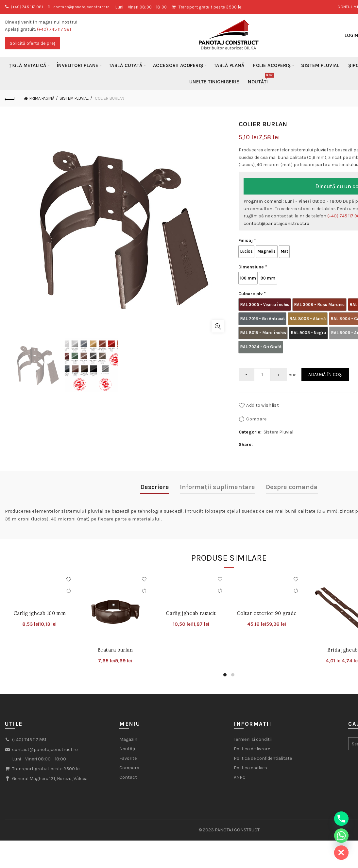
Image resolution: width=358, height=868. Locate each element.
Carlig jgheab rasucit (191, 599)
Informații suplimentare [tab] (217, 473)
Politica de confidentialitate (263, 744)
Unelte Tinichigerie (214, 82)
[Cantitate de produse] (262, 361)
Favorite (128, 744)
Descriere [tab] (155, 473)
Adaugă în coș (325, 360)
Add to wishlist (263, 391)
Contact (128, 763)
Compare (256, 405)
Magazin (128, 725)
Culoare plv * (252, 289)
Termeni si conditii (253, 725)
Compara (129, 754)
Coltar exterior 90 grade (267, 599)
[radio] (247, 250)
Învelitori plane (78, 65)
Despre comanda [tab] (292, 473)
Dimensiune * (253, 265)
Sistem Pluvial (320, 65)
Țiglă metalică (28, 65)
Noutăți (260, 79)
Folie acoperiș (272, 65)
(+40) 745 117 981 (28, 7)
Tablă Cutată (126, 65)
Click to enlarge (218, 326)
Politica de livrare (252, 735)
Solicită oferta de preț (33, 43)
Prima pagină (42, 98)
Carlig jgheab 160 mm (40, 599)
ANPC (240, 763)
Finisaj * (247, 240)
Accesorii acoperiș (178, 65)
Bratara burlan (115, 635)
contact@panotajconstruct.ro (87, 7)
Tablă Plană (229, 65)
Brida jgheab (343, 635)
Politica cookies (250, 754)
